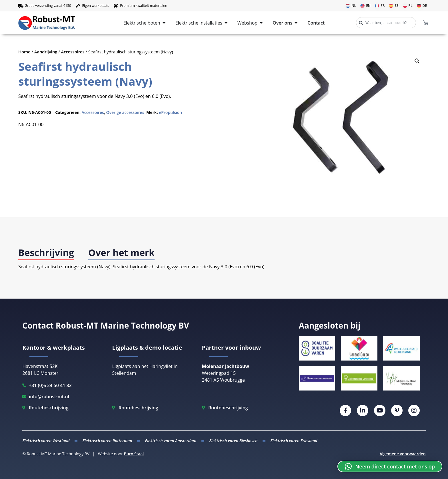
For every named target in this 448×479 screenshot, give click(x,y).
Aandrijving (46, 52)
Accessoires (73, 52)
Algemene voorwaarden (403, 454)
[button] (417, 61)
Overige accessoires (125, 112)
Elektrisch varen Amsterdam (171, 441)
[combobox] (386, 23)
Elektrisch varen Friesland (294, 441)
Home (24, 52)
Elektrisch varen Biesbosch (233, 441)
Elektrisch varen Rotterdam (107, 441)
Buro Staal (134, 454)
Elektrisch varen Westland (46, 441)
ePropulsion (170, 112)
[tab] (46, 253)
